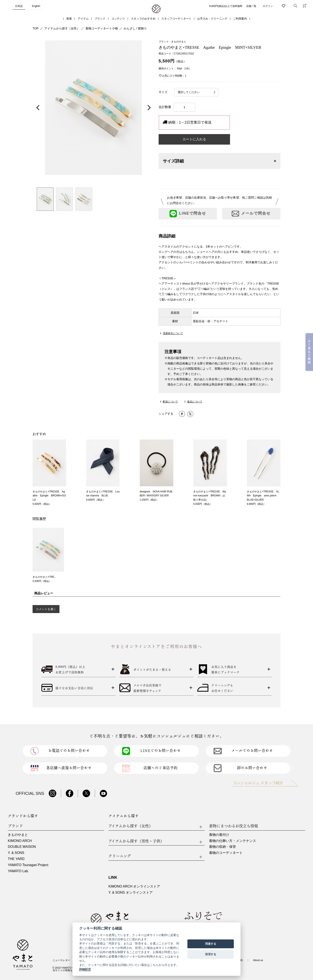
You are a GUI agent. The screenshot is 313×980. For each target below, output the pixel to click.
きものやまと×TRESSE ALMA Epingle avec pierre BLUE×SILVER (263, 496)
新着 (69, 19)
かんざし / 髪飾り (135, 28)
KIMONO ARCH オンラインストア (134, 886)
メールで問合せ (251, 214)
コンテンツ (118, 19)
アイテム (83, 19)
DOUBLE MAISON (22, 847)
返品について (195, 402)
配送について (170, 402)
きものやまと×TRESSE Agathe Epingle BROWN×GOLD (49, 496)
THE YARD (16, 859)
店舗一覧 (251, 6)
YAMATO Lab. (18, 871)
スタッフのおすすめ (143, 19)
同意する (211, 944)
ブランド (100, 19)
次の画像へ (148, 108)
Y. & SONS (16, 853)
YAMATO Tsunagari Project (28, 865)
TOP (36, 28)
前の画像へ (39, 108)
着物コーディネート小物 (102, 28)
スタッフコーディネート (176, 19)
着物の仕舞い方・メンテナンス (233, 841)
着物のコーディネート (226, 853)
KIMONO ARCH (20, 841)
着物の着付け (219, 835)
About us (258, 960)
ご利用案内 (240, 19)
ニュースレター (61, 960)
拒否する (211, 954)
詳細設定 (85, 969)
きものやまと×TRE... (44, 577)
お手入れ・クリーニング (212, 19)
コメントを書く (46, 609)
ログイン (268, 6)
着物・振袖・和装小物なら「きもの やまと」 (156, 9)
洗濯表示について (173, 333)
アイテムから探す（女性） (62, 28)
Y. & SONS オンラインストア (130, 892)
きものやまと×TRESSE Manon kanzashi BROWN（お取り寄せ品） (210, 496)
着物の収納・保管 (222, 847)
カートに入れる (194, 139)
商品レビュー (44, 593)
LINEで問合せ (188, 214)
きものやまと (18, 835)
